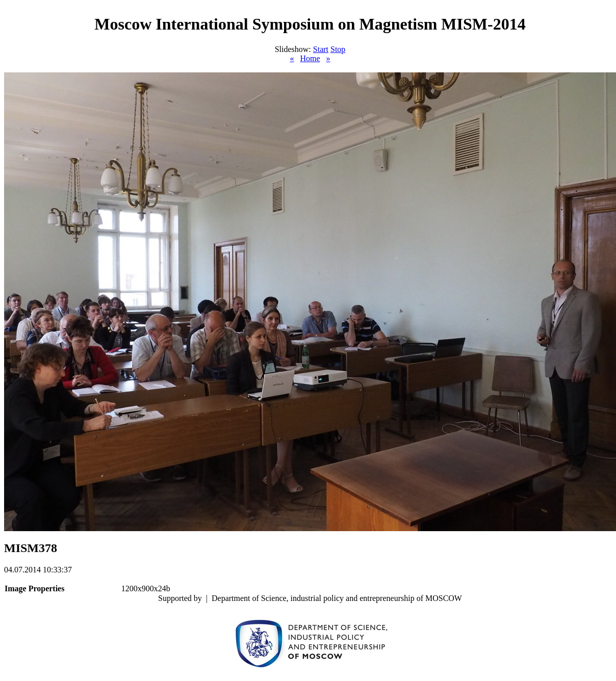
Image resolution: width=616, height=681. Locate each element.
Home (310, 58)
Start (321, 49)
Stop (338, 49)
